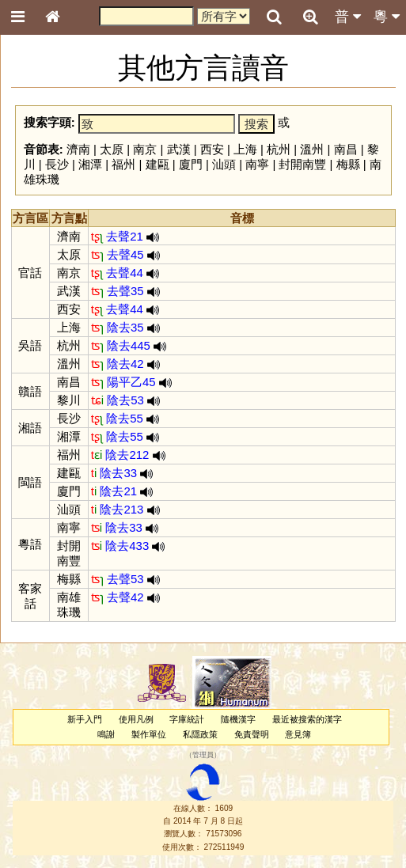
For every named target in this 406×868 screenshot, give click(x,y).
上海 (245, 149)
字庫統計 (187, 719)
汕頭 (224, 164)
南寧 (257, 164)
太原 (112, 149)
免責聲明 (252, 734)
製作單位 (149, 734)
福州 (123, 164)
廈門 (191, 164)
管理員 (203, 756)
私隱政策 (200, 734)
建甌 (157, 164)
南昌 (346, 149)
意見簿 (298, 734)
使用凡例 (136, 719)
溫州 (312, 149)
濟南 (78, 149)
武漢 (179, 149)
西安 (212, 149)
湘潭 (90, 164)
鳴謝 (106, 734)
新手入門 (85, 719)
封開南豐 (302, 164)
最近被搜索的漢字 (307, 719)
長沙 (57, 164)
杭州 (279, 149)
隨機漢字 (238, 719)
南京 (145, 149)
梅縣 (348, 164)
